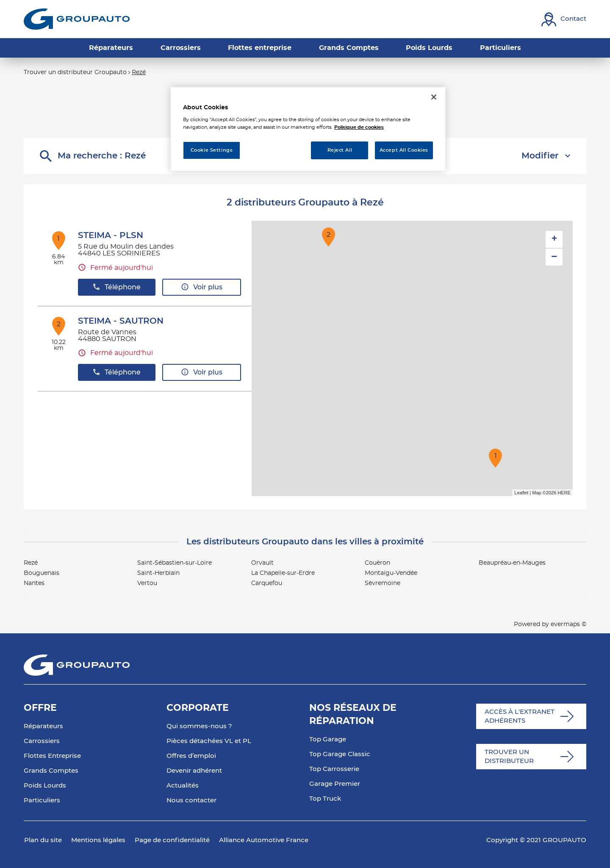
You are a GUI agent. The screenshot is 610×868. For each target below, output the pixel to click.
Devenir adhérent (194, 771)
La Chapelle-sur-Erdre (283, 573)
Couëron (377, 563)
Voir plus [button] (202, 287)
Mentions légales (98, 840)
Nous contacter (191, 800)
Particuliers (42, 800)
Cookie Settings (212, 150)
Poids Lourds (45, 786)
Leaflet (521, 493)
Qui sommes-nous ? (199, 726)
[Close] (434, 97)
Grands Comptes (51, 771)
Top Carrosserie (334, 769)
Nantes (34, 583)
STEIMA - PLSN (111, 236)
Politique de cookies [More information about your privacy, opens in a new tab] (359, 127)
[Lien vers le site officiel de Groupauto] (77, 19)
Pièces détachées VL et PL (209, 741)
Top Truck (325, 799)
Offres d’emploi (191, 756)
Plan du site (43, 840)
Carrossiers (42, 741)
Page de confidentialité (172, 840)
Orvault (262, 563)
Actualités (183, 786)
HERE (564, 493)
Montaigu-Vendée (391, 573)
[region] (308, 129)
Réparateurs (43, 726)
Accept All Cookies (404, 150)
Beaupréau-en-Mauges (512, 563)
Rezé (139, 72)
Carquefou (267, 583)
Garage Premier (335, 784)
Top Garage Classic (340, 754)
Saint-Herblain (158, 573)
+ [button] (554, 239)
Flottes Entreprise (52, 756)
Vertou (147, 583)
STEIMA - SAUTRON (121, 321)
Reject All (340, 150)
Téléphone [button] (116, 287)
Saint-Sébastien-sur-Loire (175, 563)
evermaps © (568, 624)
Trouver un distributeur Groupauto (75, 72)
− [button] (554, 257)
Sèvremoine (383, 583)
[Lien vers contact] (564, 19)
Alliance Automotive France (264, 840)
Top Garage (328, 739)
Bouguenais (42, 573)
